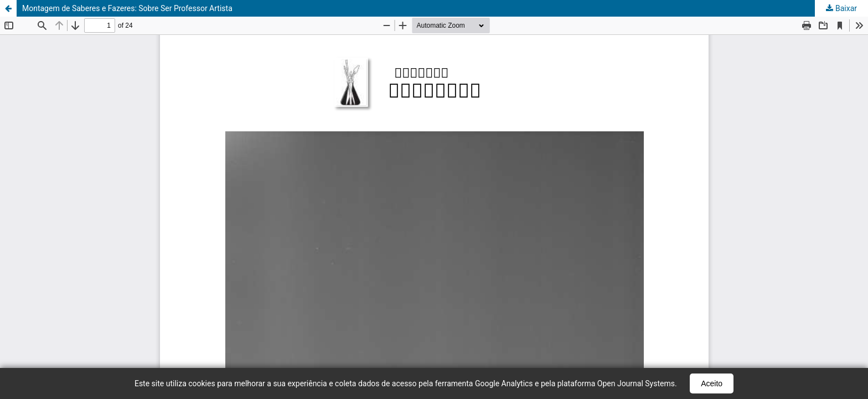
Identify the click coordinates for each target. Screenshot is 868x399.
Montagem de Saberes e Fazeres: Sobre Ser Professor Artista (127, 8)
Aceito (712, 383)
